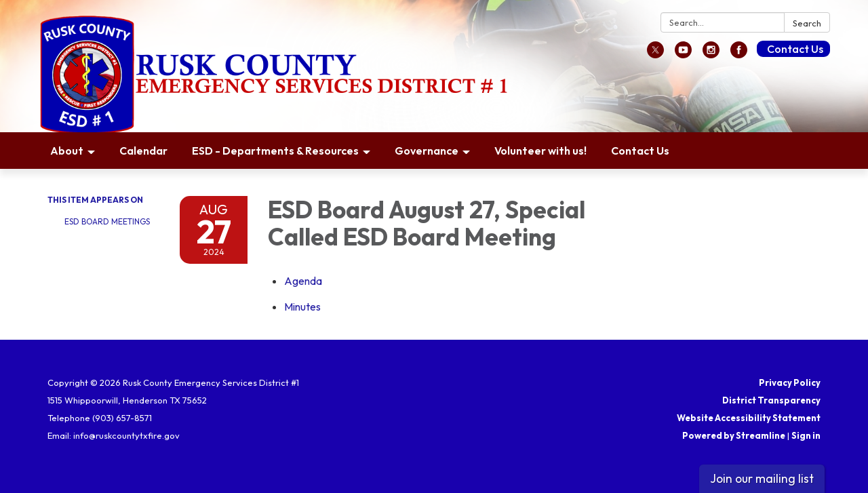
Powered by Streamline (734, 435)
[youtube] (683, 54)
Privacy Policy (790, 382)
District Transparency (771, 400)
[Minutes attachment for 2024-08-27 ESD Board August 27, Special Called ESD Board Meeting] (302, 307)
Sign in (806, 435)
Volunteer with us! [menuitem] (540, 151)
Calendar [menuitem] (143, 151)
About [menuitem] (67, 151)
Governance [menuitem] (427, 151)
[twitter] (655, 54)
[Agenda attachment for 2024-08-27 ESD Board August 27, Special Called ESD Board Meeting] (303, 281)
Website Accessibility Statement (749, 418)
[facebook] (739, 54)
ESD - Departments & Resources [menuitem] (275, 151)
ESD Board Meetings (107, 221)
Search (807, 23)
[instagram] (711, 54)
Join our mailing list (762, 478)
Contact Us (795, 49)
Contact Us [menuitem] (640, 151)
